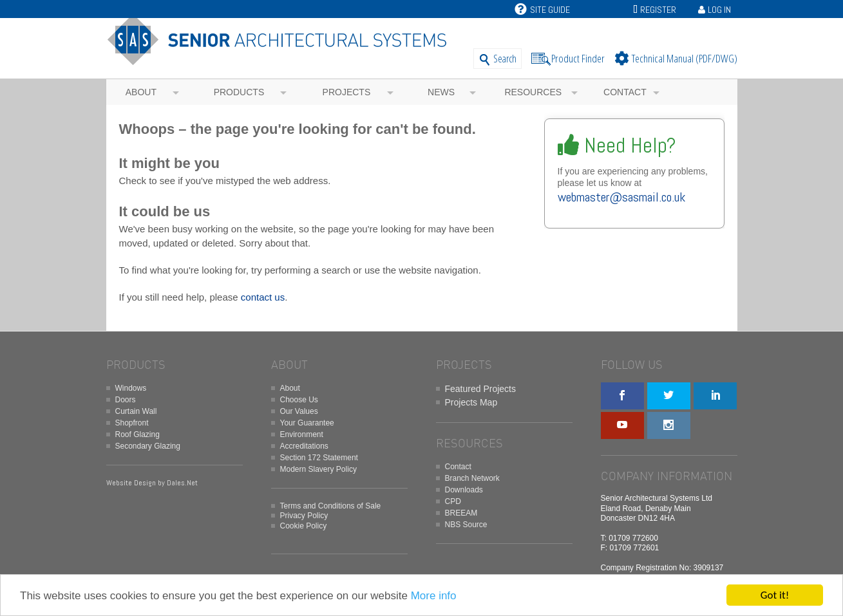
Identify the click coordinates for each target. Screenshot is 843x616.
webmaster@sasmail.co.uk (621, 197)
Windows (131, 388)
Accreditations (304, 446)
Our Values (299, 411)
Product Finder (578, 58)
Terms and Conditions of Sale (331, 506)
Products (239, 92)
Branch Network (472, 478)
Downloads (464, 490)
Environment (302, 434)
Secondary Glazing (148, 446)
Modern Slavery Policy (318, 469)
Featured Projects (481, 389)
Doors (126, 400)
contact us (263, 297)
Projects (347, 92)
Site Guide (542, 10)
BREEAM (461, 513)
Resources (533, 92)
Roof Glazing (137, 434)
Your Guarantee (307, 423)
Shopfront (132, 423)
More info (434, 596)
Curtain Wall (136, 411)
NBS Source (466, 525)
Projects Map (471, 402)
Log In (719, 10)
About (141, 92)
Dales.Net (182, 483)
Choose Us (299, 400)
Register (658, 10)
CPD (453, 501)
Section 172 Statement (319, 458)
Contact (625, 92)
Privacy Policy (304, 516)
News (441, 92)
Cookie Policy (304, 526)
